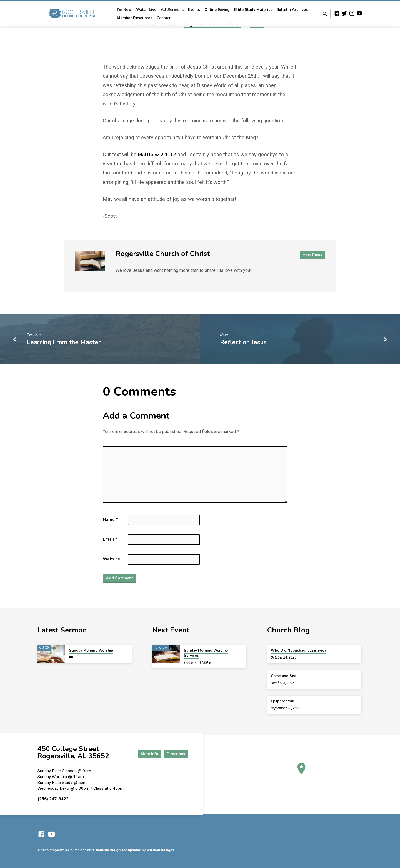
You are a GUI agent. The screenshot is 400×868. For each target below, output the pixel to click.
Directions (174, 754)
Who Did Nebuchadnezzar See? (299, 651)
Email (110, 539)
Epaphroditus (282, 701)
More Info (143, 754)
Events (194, 10)
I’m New (124, 10)
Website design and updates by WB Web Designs (135, 850)
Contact (164, 18)
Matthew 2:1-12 (157, 154)
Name (110, 520)
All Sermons (172, 10)
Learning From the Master (64, 342)
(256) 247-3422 (53, 799)
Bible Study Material (253, 10)
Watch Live (146, 10)
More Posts (312, 255)
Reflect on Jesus (243, 342)
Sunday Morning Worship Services (206, 653)
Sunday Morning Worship (91, 651)
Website (111, 559)
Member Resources (135, 18)
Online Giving (217, 10)
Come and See (284, 676)
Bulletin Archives (292, 10)
